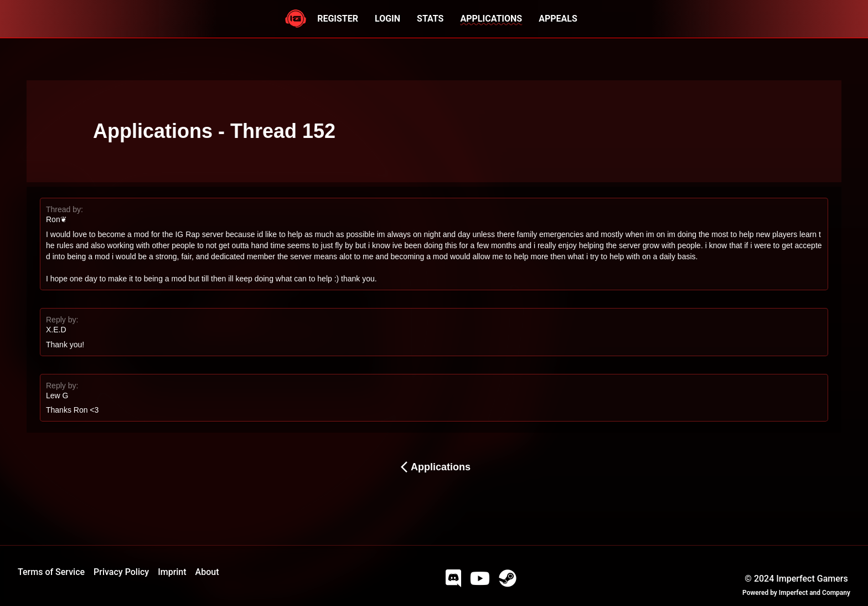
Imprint (172, 572)
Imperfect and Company (815, 593)
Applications (434, 467)
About (207, 572)
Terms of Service (51, 572)
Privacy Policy (121, 572)
